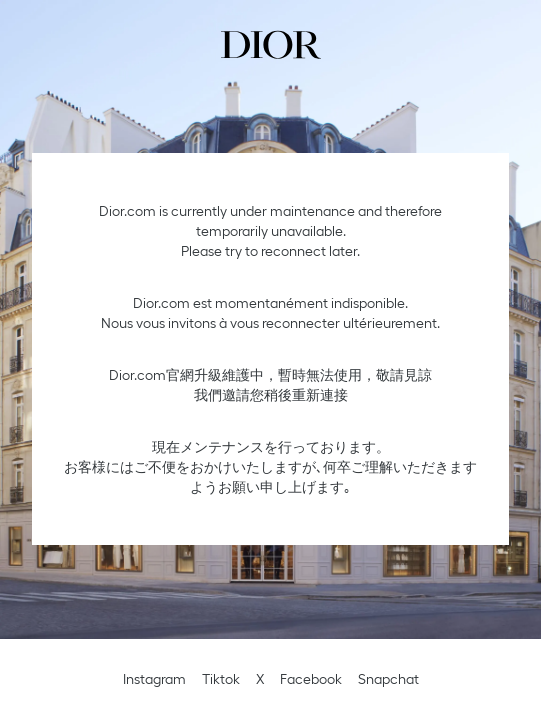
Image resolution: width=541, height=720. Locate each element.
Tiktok (221, 679)
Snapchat (388, 679)
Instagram (154, 679)
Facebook (311, 679)
